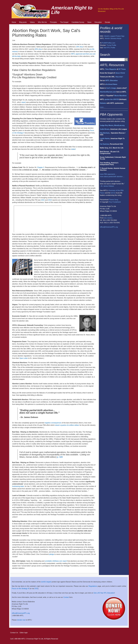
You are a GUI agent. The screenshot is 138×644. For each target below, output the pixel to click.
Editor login (24, 633)
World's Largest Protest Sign (114, 36)
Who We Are (42, 22)
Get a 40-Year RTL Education (104, 593)
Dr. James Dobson (107, 186)
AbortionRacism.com (108, 92)
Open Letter (24, 358)
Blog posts (23, 22)
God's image (111, 88)
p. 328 (60, 457)
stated (73, 149)
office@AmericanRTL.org (109, 227)
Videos (32, 22)
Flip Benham (105, 133)
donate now (21, 620)
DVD (36, 589)
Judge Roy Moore (107, 125)
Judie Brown (105, 129)
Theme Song (113, 200)
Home (14, 22)
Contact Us (14, 633)
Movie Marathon (120, 96)
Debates (103, 103)
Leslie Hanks (105, 139)
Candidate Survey (78, 22)
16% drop (80, 47)
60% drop (38, 49)
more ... (103, 107)
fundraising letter (18, 486)
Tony (110, 202)
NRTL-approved (77, 54)
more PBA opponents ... (108, 174)
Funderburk (117, 202)
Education (98, 22)
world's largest (46, 582)
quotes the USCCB (112, 99)
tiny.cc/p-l (119, 77)
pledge (52, 554)
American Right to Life (72, 10)
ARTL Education (111, 80)
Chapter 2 (41, 167)
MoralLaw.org (119, 125)
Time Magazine (111, 69)
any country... (109, 218)
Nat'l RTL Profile (109, 48)
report (24, 102)
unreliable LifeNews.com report (56, 561)
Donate (107, 22)
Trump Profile (111, 45)
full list (113, 193)
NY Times (122, 69)
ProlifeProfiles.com (109, 43)
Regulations (93, 586)
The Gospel (64, 22)
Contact (66, 597)
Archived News (112, 84)
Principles (53, 22)
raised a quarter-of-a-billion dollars (67, 425)
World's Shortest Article (113, 38)
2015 (43, 200)
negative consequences (53, 423)
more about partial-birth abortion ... (112, 177)
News (89, 22)
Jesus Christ (120, 73)
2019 (50, 200)
